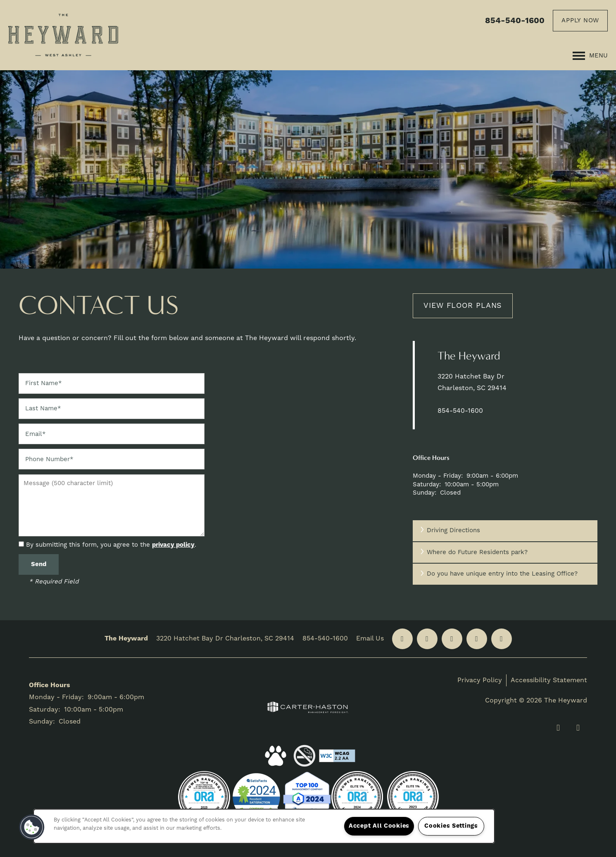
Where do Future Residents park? (473, 552)
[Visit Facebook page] (402, 639)
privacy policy (173, 545)
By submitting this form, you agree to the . (111, 545)
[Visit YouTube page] (502, 639)
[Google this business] (452, 639)
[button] (580, 21)
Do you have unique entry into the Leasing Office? (498, 574)
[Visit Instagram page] (477, 639)
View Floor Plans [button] (463, 306)
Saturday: (427, 484)
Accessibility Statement (549, 680)
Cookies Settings (451, 826)
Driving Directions (450, 530)
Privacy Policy (480, 680)
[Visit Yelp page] (427, 639)
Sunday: (425, 493)
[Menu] (590, 56)
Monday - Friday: (438, 476)
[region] (264, 826)
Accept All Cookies (379, 826)
